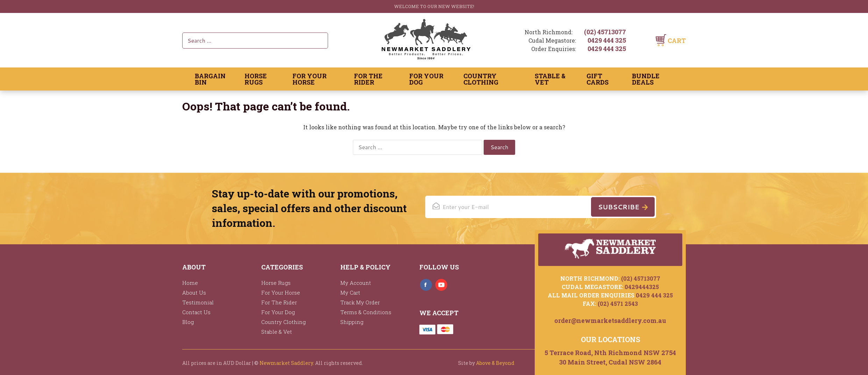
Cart (677, 41)
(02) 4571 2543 (618, 302)
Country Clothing (481, 79)
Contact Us (196, 312)
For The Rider (368, 79)
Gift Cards (597, 79)
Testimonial (198, 302)
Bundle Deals (646, 79)
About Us (194, 293)
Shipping (352, 322)
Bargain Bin (210, 79)
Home (190, 283)
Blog (188, 322)
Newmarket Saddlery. (287, 363)
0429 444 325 (607, 40)
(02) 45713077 (605, 32)
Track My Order (360, 302)
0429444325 (642, 286)
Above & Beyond (495, 363)
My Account (356, 283)
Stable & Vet (550, 79)
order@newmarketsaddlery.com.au (610, 320)
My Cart (350, 293)
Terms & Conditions (366, 312)
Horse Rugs (256, 79)
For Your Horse (310, 79)
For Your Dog (426, 79)
